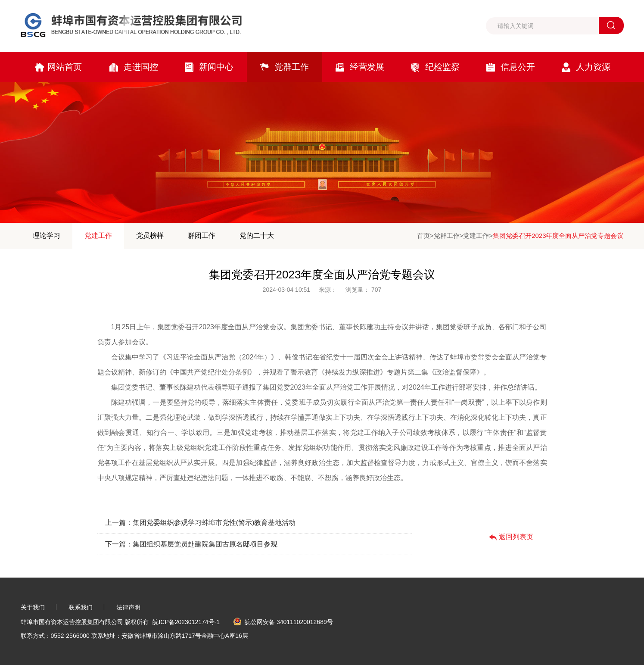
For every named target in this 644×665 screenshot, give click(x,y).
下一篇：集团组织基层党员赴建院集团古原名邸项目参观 (191, 544)
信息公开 (511, 67)
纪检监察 (435, 67)
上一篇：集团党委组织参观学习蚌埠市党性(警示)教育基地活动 (201, 523)
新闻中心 (209, 67)
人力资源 (586, 67)
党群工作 (285, 67)
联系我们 (81, 607)
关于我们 (33, 607)
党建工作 (98, 236)
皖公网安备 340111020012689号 (283, 622)
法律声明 (128, 607)
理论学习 (47, 236)
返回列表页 (511, 537)
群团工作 (202, 236)
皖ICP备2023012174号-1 (186, 622)
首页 (423, 236)
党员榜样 (150, 236)
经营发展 (360, 67)
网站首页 (58, 67)
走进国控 (134, 67)
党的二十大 (257, 236)
